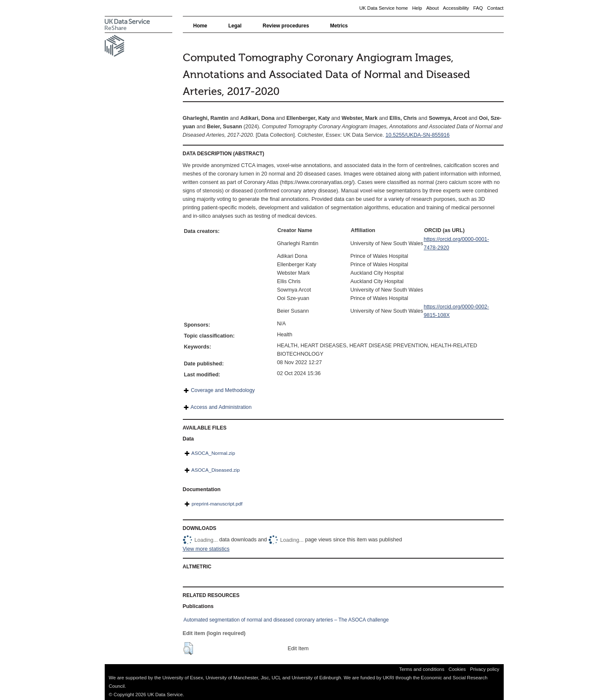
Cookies (457, 669)
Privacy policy (484, 669)
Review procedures (286, 26)
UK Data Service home (384, 8)
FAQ (478, 8)
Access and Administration (221, 407)
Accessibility (456, 8)
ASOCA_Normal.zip (213, 453)
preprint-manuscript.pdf (217, 504)
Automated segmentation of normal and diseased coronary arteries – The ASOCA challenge (286, 620)
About (432, 8)
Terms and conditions (422, 669)
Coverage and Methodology (223, 390)
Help (417, 8)
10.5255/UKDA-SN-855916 (418, 135)
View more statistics (206, 549)
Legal (235, 26)
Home (200, 26)
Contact (495, 8)
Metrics (339, 26)
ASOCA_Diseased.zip (216, 470)
